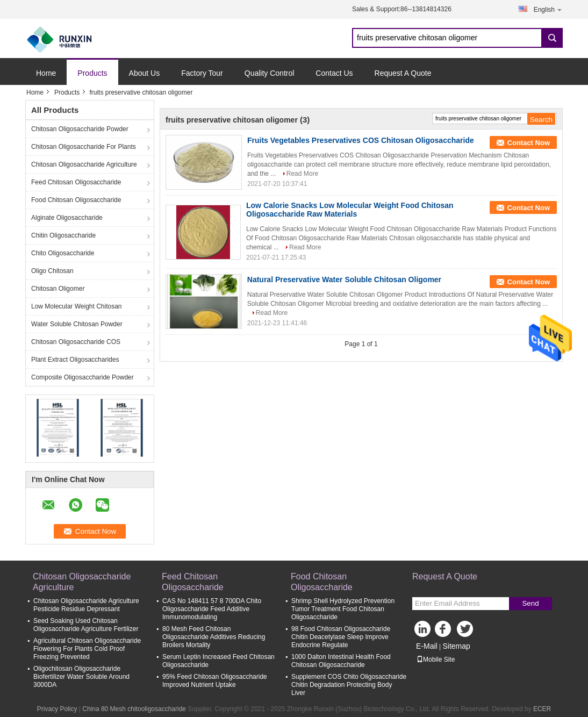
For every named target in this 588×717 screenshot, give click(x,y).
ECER (542, 709)
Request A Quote (403, 73)
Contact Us (334, 73)
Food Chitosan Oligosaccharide (76, 200)
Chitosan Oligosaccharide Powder (80, 129)
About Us (145, 73)
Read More (302, 174)
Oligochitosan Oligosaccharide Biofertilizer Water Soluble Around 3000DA (81, 677)
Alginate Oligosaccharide (67, 218)
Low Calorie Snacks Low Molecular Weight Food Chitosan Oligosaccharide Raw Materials (350, 210)
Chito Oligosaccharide (63, 253)
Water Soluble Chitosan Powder (77, 324)
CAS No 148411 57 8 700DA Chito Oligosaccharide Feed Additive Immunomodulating (212, 609)
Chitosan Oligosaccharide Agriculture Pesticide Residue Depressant (86, 605)
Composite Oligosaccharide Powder (83, 377)
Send (530, 603)
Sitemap (456, 646)
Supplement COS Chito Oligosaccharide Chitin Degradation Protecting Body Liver (349, 685)
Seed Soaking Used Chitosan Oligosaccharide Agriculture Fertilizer (86, 625)
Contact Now (529, 143)
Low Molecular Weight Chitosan (77, 306)
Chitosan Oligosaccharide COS (76, 342)
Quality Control (270, 73)
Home (46, 73)
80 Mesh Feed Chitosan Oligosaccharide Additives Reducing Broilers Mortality (214, 637)
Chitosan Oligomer (58, 289)
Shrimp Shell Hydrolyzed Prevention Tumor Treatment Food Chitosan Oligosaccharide (343, 609)
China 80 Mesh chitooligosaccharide (134, 709)
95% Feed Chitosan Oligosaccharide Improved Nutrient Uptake (215, 681)
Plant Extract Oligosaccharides (75, 360)
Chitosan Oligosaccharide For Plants (84, 147)
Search (552, 38)
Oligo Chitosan (52, 271)
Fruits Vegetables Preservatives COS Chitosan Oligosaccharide (361, 140)
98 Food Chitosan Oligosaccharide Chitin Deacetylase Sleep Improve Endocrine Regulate (341, 637)
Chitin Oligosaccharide (63, 235)
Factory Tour (202, 73)
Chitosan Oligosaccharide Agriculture (84, 164)
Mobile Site (436, 659)
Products (92, 73)
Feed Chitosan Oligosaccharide (76, 182)
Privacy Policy (57, 709)
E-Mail (427, 646)
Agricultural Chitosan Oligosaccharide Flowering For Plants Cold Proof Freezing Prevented (87, 649)
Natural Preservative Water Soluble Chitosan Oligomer (344, 279)
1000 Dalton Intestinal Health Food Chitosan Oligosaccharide (341, 661)
